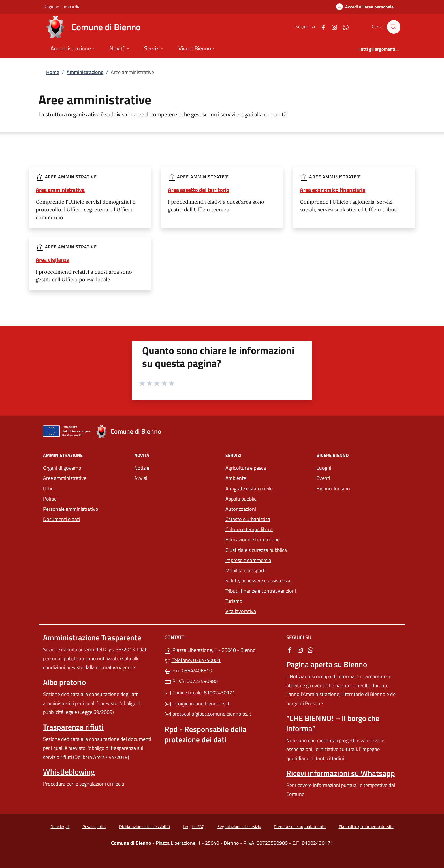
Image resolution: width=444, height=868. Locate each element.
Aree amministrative (65, 478)
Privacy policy (94, 826)
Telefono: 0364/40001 (193, 660)
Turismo (234, 601)
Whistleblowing (69, 772)
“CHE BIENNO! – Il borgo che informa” (333, 723)
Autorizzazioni (241, 509)
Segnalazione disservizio (239, 826)
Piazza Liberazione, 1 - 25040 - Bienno (222, 649)
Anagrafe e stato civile (249, 489)
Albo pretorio (64, 682)
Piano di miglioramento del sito (366, 826)
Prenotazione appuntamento (300, 826)
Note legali (60, 826)
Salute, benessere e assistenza (258, 581)
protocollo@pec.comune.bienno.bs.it (208, 714)
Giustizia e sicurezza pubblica (256, 550)
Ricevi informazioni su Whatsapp (341, 773)
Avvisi (141, 478)
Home (53, 72)
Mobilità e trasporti (246, 570)
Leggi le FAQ (194, 826)
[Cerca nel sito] (394, 27)
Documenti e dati (61, 519)
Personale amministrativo (71, 509)
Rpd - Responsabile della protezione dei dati (206, 734)
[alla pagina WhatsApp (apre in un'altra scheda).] (343, 27)
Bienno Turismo (333, 489)
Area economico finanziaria (333, 190)
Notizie (142, 468)
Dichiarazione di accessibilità (145, 826)
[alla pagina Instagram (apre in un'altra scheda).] (332, 27)
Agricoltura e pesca (246, 468)
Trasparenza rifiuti (73, 727)
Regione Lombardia (62, 6)
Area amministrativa (60, 190)
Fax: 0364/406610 (188, 670)
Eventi (323, 478)
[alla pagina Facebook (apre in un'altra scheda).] (321, 27)
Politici (50, 499)
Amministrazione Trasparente (92, 637)
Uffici (49, 489)
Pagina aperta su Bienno (327, 664)
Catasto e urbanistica (248, 519)
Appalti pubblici (241, 499)
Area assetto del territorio (199, 190)
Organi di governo (62, 468)
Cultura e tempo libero (249, 529)
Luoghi (324, 468)
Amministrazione (85, 72)
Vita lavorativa (241, 611)
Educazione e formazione (253, 540)
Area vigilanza (53, 260)
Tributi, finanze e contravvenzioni (261, 591)
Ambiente (236, 478)
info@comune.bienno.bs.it (197, 704)
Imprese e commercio (248, 560)
